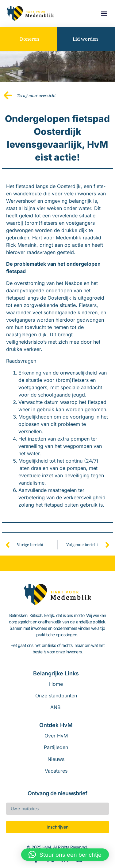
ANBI (56, 707)
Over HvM (56, 736)
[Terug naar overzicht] (8, 95)
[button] (104, 14)
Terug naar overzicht (36, 95)
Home (56, 684)
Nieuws (56, 759)
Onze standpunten (56, 696)
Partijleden (56, 747)
